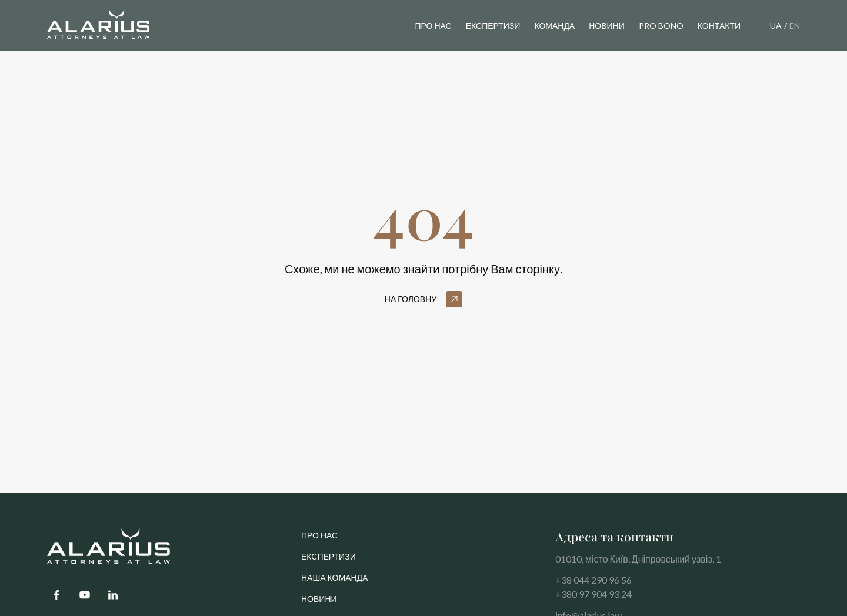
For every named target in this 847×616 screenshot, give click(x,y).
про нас (319, 540)
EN (795, 26)
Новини (319, 604)
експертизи (493, 26)
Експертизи (329, 562)
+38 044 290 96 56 (593, 585)
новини (607, 26)
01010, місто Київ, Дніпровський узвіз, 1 (638, 564)
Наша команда (334, 583)
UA (776, 26)
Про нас (433, 26)
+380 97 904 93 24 (593, 599)
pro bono (661, 26)
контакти (719, 26)
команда (554, 26)
